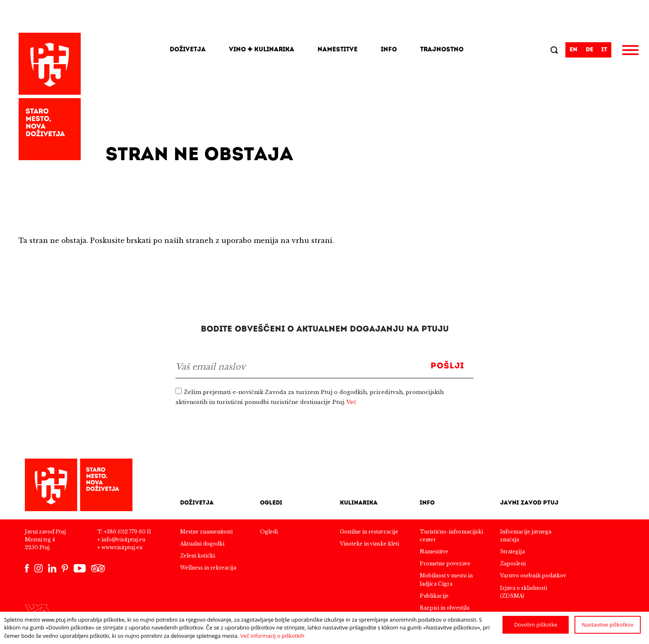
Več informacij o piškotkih (273, 636)
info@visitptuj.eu (123, 539)
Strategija (512, 551)
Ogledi (271, 503)
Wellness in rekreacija (208, 568)
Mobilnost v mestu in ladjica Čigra (446, 579)
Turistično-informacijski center (451, 536)
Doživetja (188, 50)
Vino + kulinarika (262, 50)
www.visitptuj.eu (122, 547)
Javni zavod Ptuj (529, 503)
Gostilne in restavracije (369, 532)
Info (389, 50)
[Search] (519, 50)
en (573, 50)
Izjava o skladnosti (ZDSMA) (524, 592)
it (604, 50)
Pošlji (447, 366)
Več (351, 402)
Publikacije (434, 596)
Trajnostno (442, 50)
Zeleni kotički (197, 556)
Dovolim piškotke (536, 625)
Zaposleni (513, 563)
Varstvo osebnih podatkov (533, 576)
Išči (555, 51)
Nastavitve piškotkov (608, 625)
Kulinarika (359, 503)
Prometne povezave (445, 563)
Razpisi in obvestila (445, 608)
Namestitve (338, 50)
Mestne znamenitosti (206, 532)
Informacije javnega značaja (526, 536)
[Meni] (630, 51)
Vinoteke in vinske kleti (369, 544)
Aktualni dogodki (202, 544)
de (589, 50)
